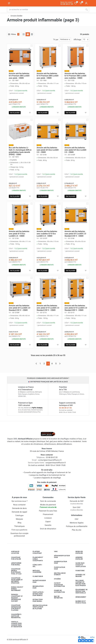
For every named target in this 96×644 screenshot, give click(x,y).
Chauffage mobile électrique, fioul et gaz (15, 571)
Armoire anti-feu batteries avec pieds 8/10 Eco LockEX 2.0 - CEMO (19, 234)
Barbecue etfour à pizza (79, 602)
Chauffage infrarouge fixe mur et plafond (14, 608)
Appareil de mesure (78, 575)
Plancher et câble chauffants (36, 559)
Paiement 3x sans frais (48, 511)
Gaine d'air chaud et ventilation (79, 565)
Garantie (48, 525)
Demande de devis (19, 508)
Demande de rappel (19, 512)
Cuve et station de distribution (58, 585)
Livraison (48, 518)
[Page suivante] (60, 364)
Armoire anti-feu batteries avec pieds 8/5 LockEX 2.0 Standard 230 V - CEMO (20, 308)
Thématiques (19, 526)
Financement (48, 514)
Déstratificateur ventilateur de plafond (38, 607)
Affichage (77, 40)
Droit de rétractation (48, 529)
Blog (19, 523)
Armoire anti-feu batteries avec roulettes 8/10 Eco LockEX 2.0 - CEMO (47, 234)
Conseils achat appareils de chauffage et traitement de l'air (47, 472)
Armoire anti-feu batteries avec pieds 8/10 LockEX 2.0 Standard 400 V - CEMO (76, 308)
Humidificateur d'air (59, 562)
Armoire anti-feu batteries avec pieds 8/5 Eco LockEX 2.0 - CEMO (75, 150)
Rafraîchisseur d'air (37, 581)
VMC (54, 552)
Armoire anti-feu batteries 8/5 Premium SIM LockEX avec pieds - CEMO (19, 76)
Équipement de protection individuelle (80, 591)
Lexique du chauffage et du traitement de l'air (47, 475)
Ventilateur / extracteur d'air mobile (37, 594)
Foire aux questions (19, 530)
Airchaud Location (13, 552)
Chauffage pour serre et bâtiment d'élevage (15, 580)
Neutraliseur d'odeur (58, 574)
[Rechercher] (87, 10)
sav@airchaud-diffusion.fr (56, 463)
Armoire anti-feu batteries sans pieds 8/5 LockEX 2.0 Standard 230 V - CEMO (75, 234)
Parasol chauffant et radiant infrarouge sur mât (15, 598)
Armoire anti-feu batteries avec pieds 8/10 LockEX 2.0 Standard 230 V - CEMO (48, 308)
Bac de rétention (57, 597)
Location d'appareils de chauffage (47, 478)
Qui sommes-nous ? (19, 501)
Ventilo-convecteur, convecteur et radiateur (15, 624)
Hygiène (56, 579)
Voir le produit (15, 113)
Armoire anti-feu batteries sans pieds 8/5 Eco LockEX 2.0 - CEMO (48, 150)
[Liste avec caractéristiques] (32, 34)
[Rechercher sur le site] (45, 10)
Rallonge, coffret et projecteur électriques (79, 583)
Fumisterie (78, 571)
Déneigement (79, 597)
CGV (77, 519)
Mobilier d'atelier (77, 552)
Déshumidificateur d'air (59, 556)
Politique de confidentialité (77, 526)
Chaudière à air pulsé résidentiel (14, 616)
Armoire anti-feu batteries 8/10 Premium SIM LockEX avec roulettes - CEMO (75, 76)
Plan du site (77, 530)
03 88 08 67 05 (65, 408)
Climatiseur (36, 576)
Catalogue (19, 515)
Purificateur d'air (58, 568)
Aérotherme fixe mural (14, 564)
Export (48, 522)
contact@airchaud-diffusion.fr (50, 460)
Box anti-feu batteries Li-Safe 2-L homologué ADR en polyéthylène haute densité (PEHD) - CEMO (20, 151)
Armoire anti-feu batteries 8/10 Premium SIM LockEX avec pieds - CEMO (48, 76)
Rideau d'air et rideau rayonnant (15, 589)
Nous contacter (19, 505)
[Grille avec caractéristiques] (28, 34)
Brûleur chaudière (35, 571)
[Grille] (24, 34)
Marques (19, 519)
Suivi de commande (48, 501)
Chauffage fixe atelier (14, 558)
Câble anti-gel (36, 566)
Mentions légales (77, 523)
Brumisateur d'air (36, 587)
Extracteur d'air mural (36, 600)
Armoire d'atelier (77, 558)
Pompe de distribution (58, 591)
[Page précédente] (36, 364)
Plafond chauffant (35, 552)
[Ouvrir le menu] (9, 3)
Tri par (56, 40)
